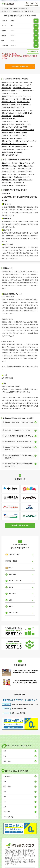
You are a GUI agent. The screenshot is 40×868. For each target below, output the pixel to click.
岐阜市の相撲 (6, 107)
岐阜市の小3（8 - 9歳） (9, 171)
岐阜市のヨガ (27, 99)
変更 (36, 21)
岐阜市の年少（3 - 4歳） (27, 163)
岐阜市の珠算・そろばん (23, 124)
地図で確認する (33, 51)
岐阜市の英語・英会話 (25, 113)
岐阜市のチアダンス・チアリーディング (14, 144)
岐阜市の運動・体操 (26, 82)
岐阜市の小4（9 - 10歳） (25, 171)
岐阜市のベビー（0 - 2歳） (10, 163)
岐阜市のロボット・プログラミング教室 (14, 127)
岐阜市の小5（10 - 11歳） (10, 174)
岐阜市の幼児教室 (18, 116)
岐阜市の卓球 (6, 91)
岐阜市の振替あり (7, 183)
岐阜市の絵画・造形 (8, 149)
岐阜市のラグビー (28, 91)
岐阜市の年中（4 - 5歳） (9, 166)
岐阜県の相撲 (6, 193)
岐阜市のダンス (32, 141)
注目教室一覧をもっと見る (20, 525)
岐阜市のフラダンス (8, 147)
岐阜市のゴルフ (16, 91)
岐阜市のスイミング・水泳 (10, 82)
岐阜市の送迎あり (21, 185)
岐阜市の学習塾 (6, 116)
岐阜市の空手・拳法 (23, 102)
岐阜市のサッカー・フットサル (22, 85)
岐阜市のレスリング (8, 110)
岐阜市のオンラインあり (22, 177)
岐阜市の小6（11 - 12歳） (27, 174)
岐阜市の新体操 (6, 85)
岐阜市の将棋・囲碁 (8, 130)
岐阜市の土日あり (7, 177)
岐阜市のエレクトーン (20, 135)
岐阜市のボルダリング (8, 102)
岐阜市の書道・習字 (8, 124)
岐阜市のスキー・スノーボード (11, 99)
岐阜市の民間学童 (7, 133)
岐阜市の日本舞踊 (7, 152)
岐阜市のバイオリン (8, 141)
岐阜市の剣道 (15, 105)
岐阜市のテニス (6, 88)
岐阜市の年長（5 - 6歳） (26, 166)
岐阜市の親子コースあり (9, 180)
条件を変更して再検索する (20, 66)
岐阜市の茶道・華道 (22, 149)
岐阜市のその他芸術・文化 (10, 155)
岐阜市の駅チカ (19, 183)
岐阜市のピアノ (6, 135)
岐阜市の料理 (18, 152)
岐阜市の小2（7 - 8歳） (25, 169)
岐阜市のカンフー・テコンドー (25, 110)
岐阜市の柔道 (6, 105)
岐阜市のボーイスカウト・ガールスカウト (15, 121)
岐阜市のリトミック (20, 138)
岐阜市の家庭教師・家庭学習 (25, 130)
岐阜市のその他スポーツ (9, 113)
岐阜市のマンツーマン (25, 180)
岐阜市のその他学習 (20, 133)
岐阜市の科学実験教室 (8, 119)
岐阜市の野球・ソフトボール (22, 88)
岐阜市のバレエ (20, 141)
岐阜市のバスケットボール (10, 93)
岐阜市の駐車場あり (8, 185)
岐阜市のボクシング (18, 107)
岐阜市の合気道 (26, 105)
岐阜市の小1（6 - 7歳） (9, 169)
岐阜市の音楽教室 (7, 138)
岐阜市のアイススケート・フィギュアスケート (16, 96)
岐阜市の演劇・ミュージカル (25, 147)
